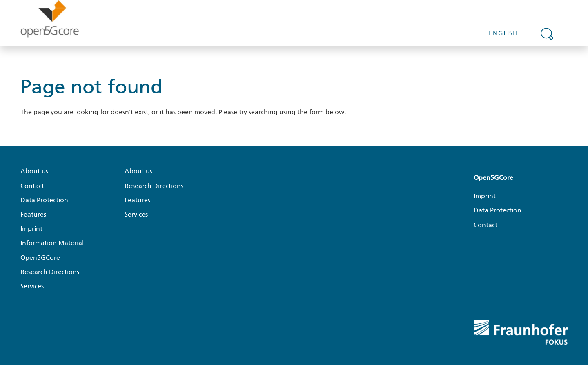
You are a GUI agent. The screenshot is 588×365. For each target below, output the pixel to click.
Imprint (31, 229)
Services (32, 286)
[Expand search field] (547, 33)
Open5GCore (40, 258)
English (503, 33)
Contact (32, 186)
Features (33, 214)
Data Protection (44, 200)
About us (34, 171)
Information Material (52, 243)
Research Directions (50, 272)
